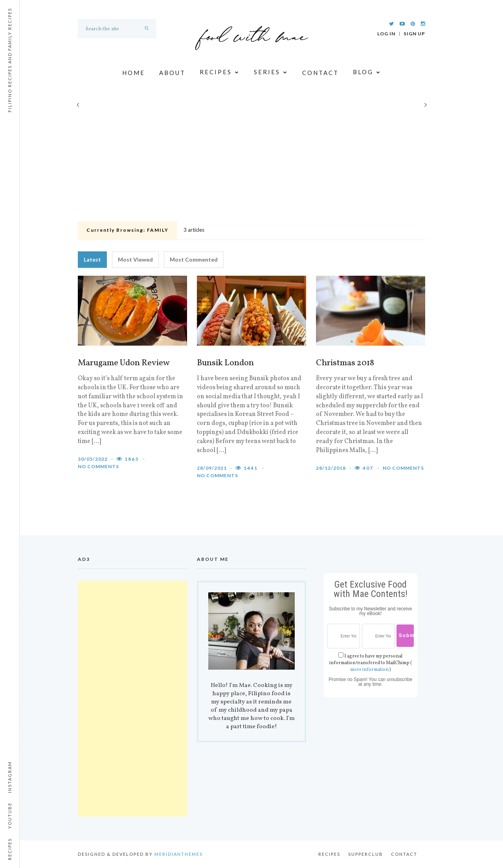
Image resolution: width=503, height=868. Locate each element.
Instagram (10, 777)
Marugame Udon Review (124, 363)
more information (369, 670)
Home (134, 73)
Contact (320, 73)
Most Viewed (135, 259)
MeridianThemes (179, 854)
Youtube (10, 816)
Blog (367, 72)
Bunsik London (225, 363)
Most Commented (194, 259)
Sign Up (414, 34)
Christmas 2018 (345, 363)
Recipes (220, 72)
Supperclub (366, 854)
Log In (386, 34)
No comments (98, 466)
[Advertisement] (251, 159)
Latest (92, 259)
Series (271, 72)
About (172, 73)
